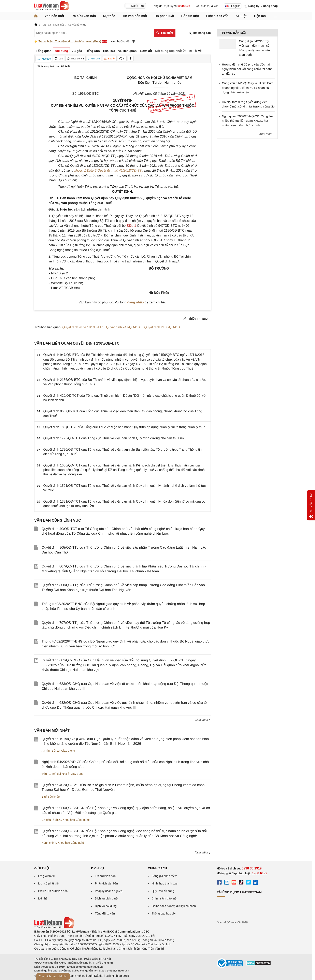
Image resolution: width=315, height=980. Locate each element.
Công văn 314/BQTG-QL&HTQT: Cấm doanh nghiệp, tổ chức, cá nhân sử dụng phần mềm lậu (248, 88)
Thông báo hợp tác (164, 913)
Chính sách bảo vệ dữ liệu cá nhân (174, 906)
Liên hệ (43, 898)
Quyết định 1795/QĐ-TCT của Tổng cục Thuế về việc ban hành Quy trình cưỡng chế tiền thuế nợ (114, 438)
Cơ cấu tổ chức (51, 820)
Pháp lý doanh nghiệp (109, 891)
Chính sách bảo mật (164, 898)
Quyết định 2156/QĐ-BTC (163, 327)
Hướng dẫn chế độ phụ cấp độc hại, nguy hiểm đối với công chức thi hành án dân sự (247, 69)
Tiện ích (260, 16)
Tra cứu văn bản (83, 16)
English (233, 6)
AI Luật (241, 16)
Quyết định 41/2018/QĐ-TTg (83, 327)
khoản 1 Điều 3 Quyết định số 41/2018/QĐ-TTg (109, 170)
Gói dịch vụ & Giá (207, 6)
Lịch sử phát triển (49, 883)
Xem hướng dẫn (123, 41)
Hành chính (49, 843)
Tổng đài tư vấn (105, 913)
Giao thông (68, 751)
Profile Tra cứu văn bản (53, 891)
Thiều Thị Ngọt (196, 318)
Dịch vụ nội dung (106, 906)
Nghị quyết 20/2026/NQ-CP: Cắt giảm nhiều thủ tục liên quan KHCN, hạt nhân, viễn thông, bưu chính (247, 121)
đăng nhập (135, 302)
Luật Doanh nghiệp (73, 976)
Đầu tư (46, 774)
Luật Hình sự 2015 (117, 976)
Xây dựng (77, 774)
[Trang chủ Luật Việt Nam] (52, 6)
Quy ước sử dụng (163, 891)
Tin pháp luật (164, 16)
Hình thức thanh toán (165, 883)
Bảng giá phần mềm (164, 876)
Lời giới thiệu (46, 876)
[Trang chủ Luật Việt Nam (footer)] (54, 927)
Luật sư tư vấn (217, 16)
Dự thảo (109, 16)
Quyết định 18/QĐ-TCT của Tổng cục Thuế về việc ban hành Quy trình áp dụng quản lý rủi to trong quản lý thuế (124, 427)
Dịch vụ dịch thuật (107, 898)
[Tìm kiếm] (165, 33)
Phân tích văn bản (106, 883)
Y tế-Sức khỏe (51, 797)
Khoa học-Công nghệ (76, 820)
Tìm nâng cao (200, 33)
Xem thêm (203, 720)
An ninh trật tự (51, 751)
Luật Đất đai (95, 976)
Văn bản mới (54, 16)
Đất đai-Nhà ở (61, 774)
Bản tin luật (190, 16)
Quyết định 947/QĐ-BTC (124, 327)
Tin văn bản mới (135, 16)
